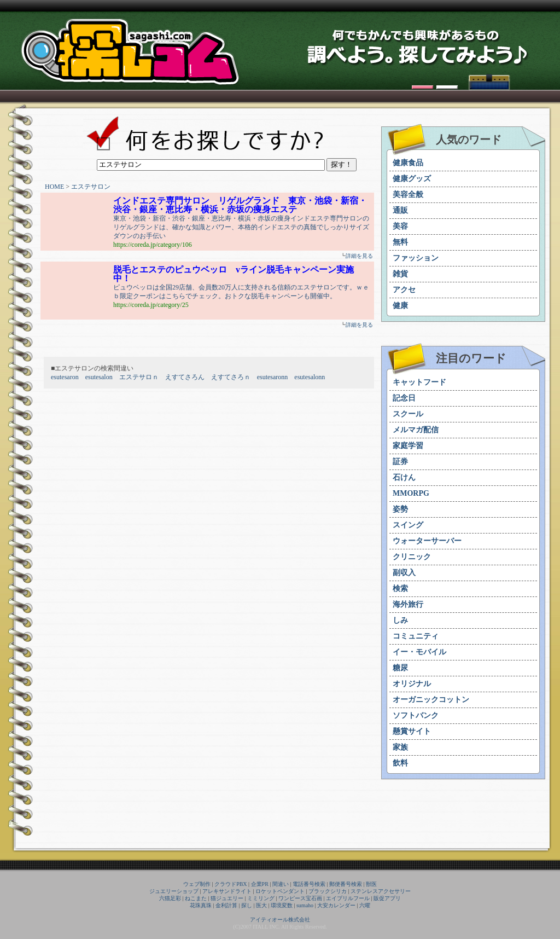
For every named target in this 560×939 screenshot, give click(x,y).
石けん (404, 477)
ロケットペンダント (280, 891)
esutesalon (99, 377)
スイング (408, 525)
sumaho (305, 905)
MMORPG (411, 493)
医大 (261, 905)
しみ (400, 620)
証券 (400, 462)
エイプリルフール (348, 898)
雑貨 (400, 274)
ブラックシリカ (328, 891)
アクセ (404, 290)
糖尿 (400, 668)
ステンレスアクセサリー (381, 891)
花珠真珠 (201, 905)
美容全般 (408, 195)
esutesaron (65, 377)
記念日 (404, 398)
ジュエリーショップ (174, 891)
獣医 (371, 884)
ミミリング (261, 898)
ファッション (416, 258)
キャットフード (419, 382)
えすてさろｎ (231, 377)
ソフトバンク (416, 715)
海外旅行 (408, 604)
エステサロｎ (139, 377)
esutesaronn (273, 377)
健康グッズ (412, 179)
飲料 (400, 763)
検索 (400, 589)
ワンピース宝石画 (300, 898)
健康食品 (408, 163)
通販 (400, 210)
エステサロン (91, 187)
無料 (400, 242)
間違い (281, 884)
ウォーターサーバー (427, 541)
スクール (408, 414)
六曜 (365, 905)
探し (247, 905)
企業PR (260, 884)
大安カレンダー (336, 905)
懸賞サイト (412, 731)
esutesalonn (310, 377)
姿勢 (400, 509)
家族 (400, 747)
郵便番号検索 (346, 884)
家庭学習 (408, 446)
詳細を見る (359, 256)
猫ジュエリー (227, 898)
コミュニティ (416, 636)
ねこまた (196, 898)
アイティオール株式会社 (280, 920)
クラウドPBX (231, 884)
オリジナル (412, 684)
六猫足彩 (170, 898)
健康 (400, 306)
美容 (400, 226)
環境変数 (282, 905)
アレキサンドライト (227, 891)
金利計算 (226, 905)
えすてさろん (185, 377)
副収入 (404, 573)
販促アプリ (387, 898)
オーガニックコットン (431, 700)
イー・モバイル (419, 652)
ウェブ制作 (197, 884)
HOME (54, 187)
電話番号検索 (309, 884)
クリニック (412, 557)
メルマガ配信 (416, 430)
